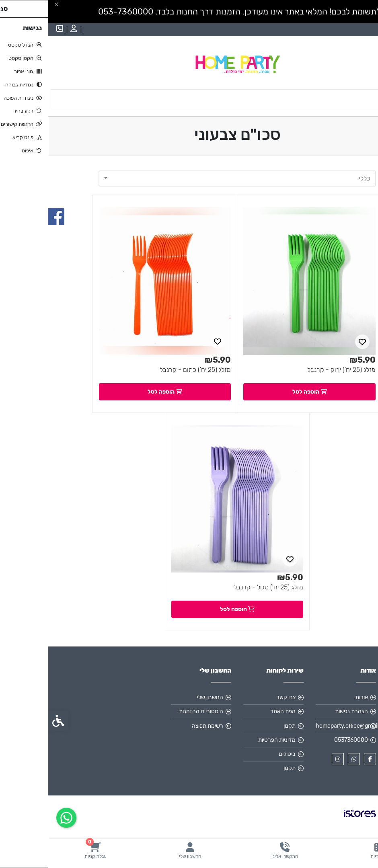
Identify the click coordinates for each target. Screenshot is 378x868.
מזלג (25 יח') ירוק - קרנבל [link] (293, 370)
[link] (331, 851)
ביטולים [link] (239, 754)
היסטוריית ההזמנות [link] (153, 711)
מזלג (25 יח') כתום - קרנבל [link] (147, 370)
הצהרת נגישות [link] (303, 711)
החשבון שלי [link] (162, 697)
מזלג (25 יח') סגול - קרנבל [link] (220, 587)
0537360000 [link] (303, 740)
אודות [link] (313, 697)
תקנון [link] (241, 726)
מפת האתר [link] (235, 711)
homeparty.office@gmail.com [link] (298, 726)
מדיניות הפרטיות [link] (229, 740)
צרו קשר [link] (238, 697)
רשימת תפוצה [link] (159, 726)
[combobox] (189, 179)
